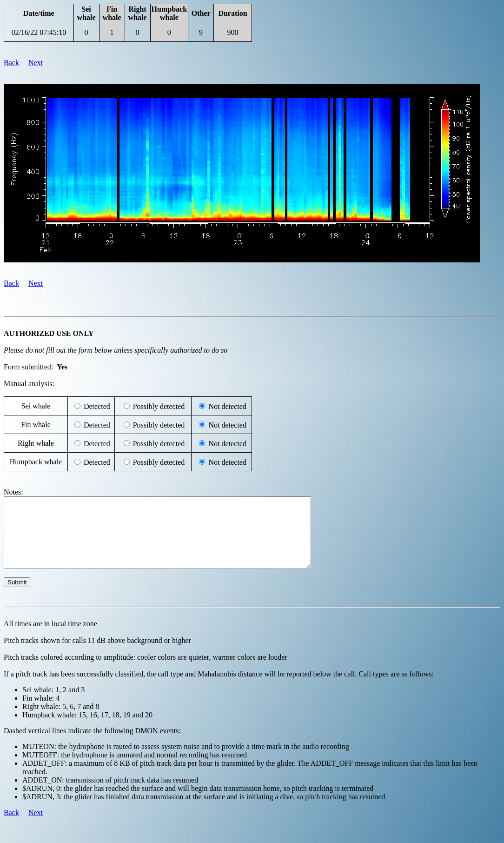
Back (11, 63)
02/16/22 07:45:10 (39, 32)
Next (36, 63)
